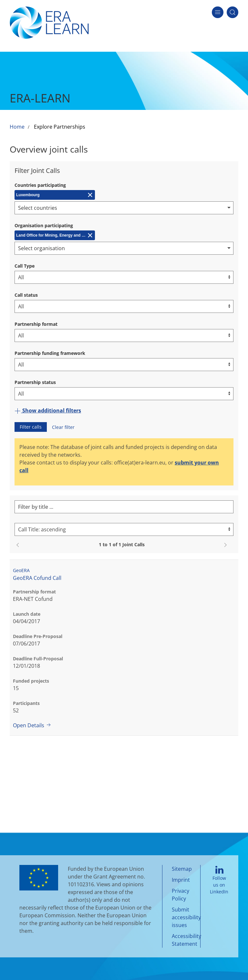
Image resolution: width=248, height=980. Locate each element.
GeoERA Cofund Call (37, 578)
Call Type (25, 266)
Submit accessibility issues (186, 917)
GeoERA (21, 570)
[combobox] (124, 208)
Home (17, 127)
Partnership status (35, 382)
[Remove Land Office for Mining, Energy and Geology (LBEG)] (55, 235)
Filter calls (31, 427)
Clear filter (63, 427)
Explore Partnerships (60, 127)
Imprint (181, 880)
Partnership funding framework (50, 353)
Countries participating (40, 185)
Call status (26, 295)
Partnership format (36, 324)
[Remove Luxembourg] (55, 195)
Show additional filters (48, 410)
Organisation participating (44, 225)
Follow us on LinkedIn (219, 880)
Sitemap (182, 869)
